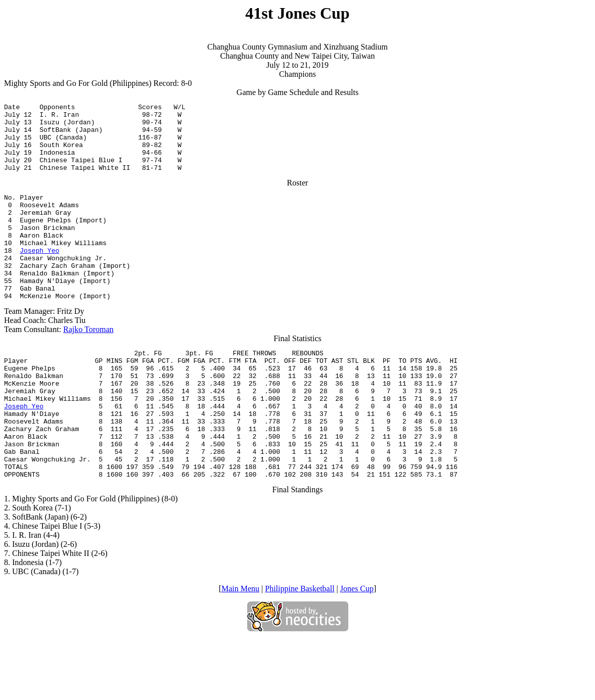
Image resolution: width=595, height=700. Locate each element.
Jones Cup (357, 649)
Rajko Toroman (88, 364)
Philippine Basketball (300, 649)
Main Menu (240, 649)
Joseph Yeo (39, 276)
